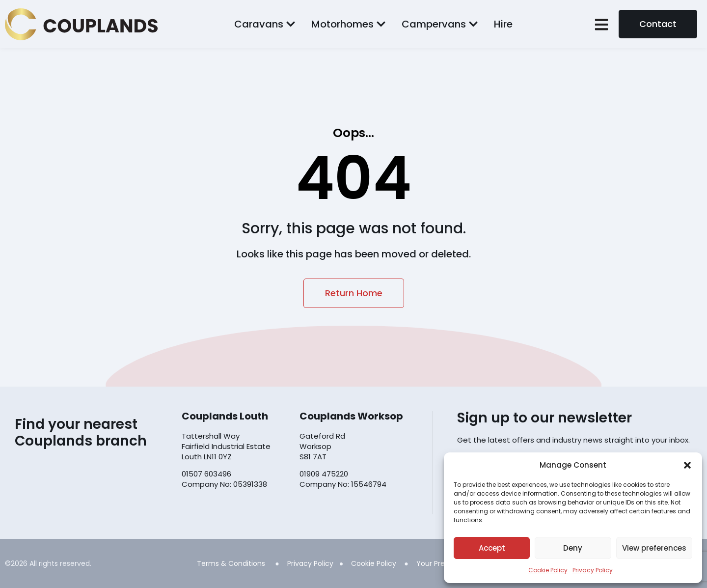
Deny (573, 548)
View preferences (654, 548)
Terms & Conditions (231, 563)
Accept (492, 548)
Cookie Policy (548, 570)
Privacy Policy (593, 570)
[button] (687, 465)
